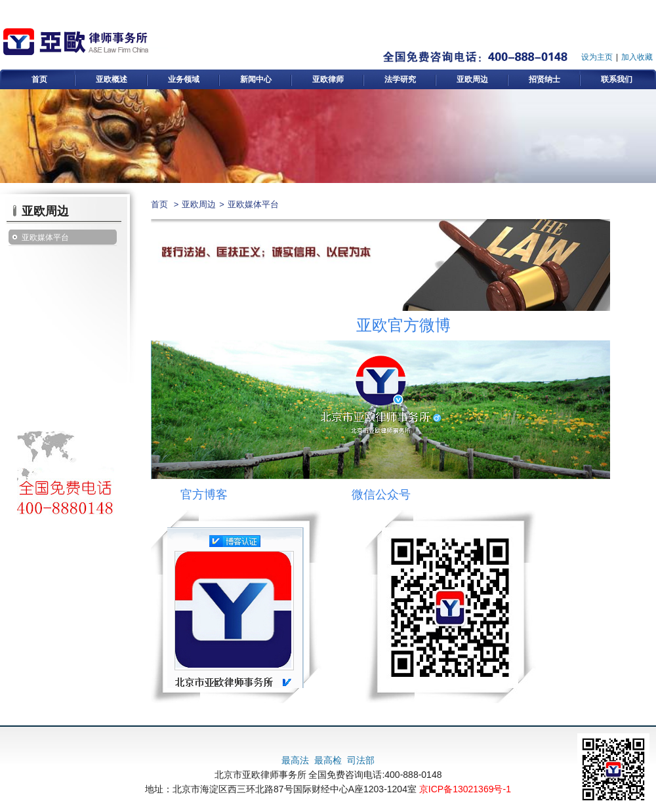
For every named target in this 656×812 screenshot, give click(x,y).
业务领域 (184, 79)
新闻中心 (256, 79)
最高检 (328, 760)
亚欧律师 (328, 79)
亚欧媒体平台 (45, 237)
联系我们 (617, 79)
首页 (39, 79)
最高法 (295, 760)
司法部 (361, 760)
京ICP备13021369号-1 (465, 789)
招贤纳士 (544, 79)
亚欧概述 (112, 79)
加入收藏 (637, 57)
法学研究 (400, 79)
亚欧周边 (472, 79)
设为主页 (597, 57)
